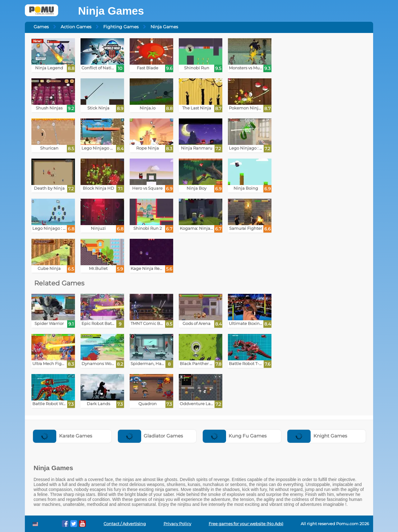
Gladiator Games (150, 436)
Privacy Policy (177, 524)
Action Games (76, 27)
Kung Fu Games (235, 436)
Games (41, 27)
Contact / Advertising (125, 524)
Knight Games (317, 436)
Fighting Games (121, 27)
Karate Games (62, 436)
